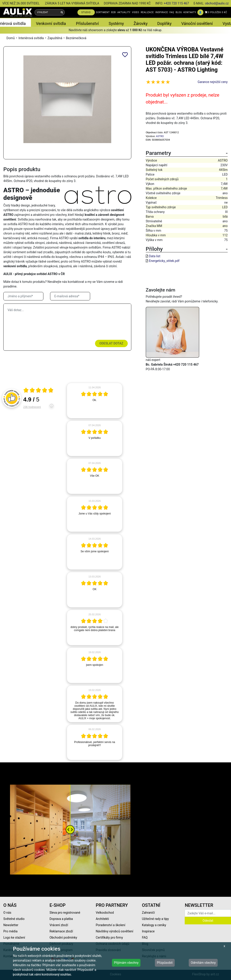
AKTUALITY (124, 12)
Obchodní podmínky (63, 937)
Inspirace (148, 931)
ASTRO (160, 136)
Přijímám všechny (126, 963)
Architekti (102, 919)
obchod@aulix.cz (217, 3)
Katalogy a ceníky (154, 925)
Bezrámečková (76, 38)
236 (32, 407)
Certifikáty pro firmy (109, 937)
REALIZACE (147, 12)
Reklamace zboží (61, 931)
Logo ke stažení (14, 937)
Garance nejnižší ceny (213, 82)
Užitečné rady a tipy (155, 919)
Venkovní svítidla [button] (51, 23)
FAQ (172, 12)
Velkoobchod (105, 913)
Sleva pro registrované (65, 913)
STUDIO (86, 12)
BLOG (179, 12)
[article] (95, 401)
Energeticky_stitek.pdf (164, 261)
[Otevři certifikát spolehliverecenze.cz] (38, 391)
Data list (155, 256)
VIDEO (136, 12)
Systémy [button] (116, 23)
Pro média (10, 931)
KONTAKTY (190, 12)
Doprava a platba (61, 919)
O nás (7, 913)
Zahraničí (148, 913)
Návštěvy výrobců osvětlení (114, 931)
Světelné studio (14, 919)
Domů (11, 38)
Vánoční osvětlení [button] (197, 23)
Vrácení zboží (59, 925)
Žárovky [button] (141, 23)
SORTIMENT (103, 12)
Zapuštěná (55, 38)
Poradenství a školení (110, 925)
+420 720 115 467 (176, 3)
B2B (113, 12)
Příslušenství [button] (87, 23)
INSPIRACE (162, 12)
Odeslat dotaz (111, 343)
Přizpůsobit (165, 963)
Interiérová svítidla (31, 38)
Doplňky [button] (164, 23)
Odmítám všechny (203, 963)
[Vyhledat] (62, 12)
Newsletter (11, 925)
